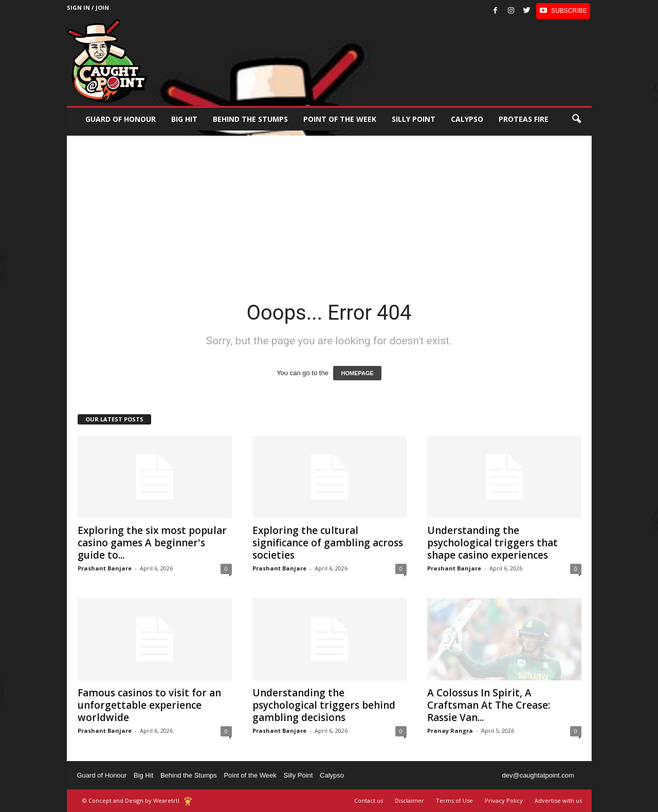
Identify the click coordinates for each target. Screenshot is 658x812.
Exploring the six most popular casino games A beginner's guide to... (152, 543)
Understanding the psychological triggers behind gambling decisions (324, 705)
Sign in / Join (88, 7)
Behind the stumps (250, 119)
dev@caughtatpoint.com (538, 775)
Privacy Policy (504, 800)
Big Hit (184, 119)
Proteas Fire (524, 119)
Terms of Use (454, 800)
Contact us (369, 800)
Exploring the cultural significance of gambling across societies (328, 543)
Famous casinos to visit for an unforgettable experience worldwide (149, 705)
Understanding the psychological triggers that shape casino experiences (492, 543)
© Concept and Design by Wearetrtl (131, 800)
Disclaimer (409, 800)
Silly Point (414, 119)
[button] (576, 119)
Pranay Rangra (450, 731)
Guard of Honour (121, 119)
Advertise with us (558, 800)
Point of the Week (340, 119)
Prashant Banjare (105, 568)
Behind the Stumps (189, 775)
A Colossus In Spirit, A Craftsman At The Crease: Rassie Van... (489, 705)
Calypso (467, 119)
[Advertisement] (329, 208)
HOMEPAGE (357, 373)
